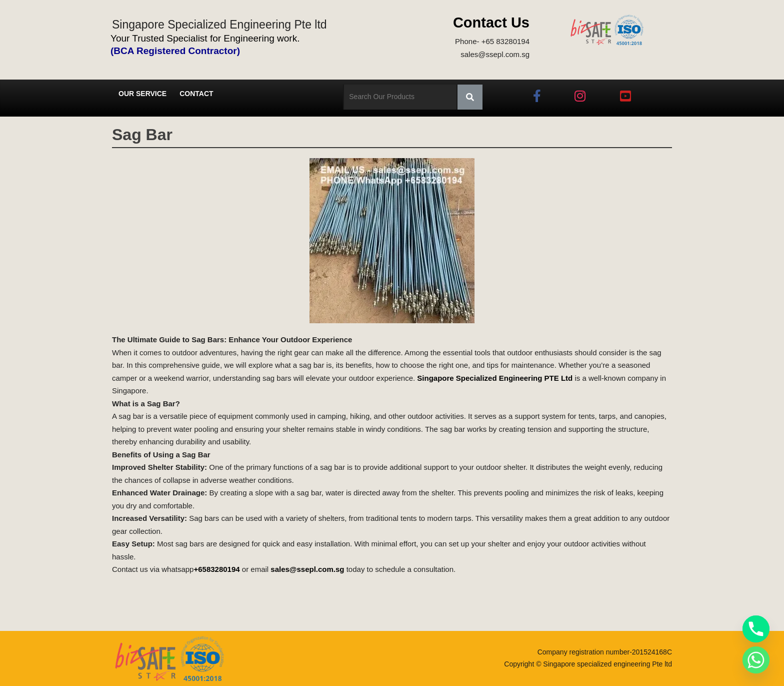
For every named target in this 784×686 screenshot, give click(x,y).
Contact (196, 94)
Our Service (142, 94)
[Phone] (756, 629)
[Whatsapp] (756, 660)
